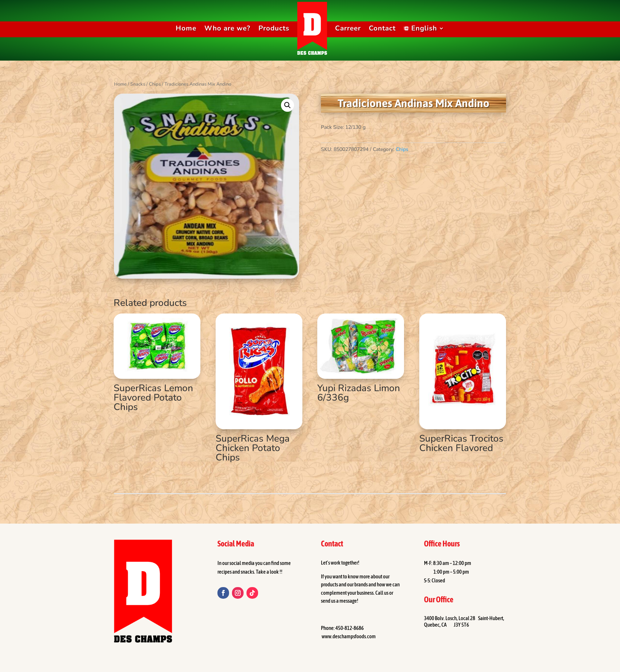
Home (186, 28)
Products (274, 28)
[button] (287, 105)
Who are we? (227, 28)
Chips (155, 84)
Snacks (138, 84)
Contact (382, 28)
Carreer (348, 28)
